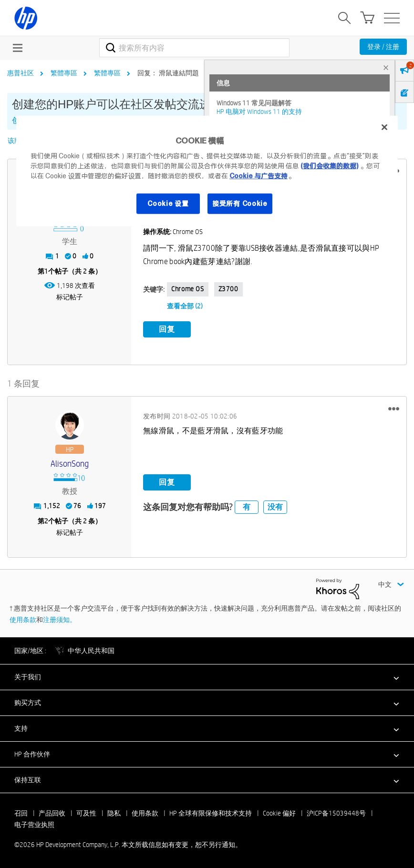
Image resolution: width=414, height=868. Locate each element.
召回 (21, 812)
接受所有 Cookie (240, 203)
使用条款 (23, 618)
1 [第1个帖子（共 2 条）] (46, 271)
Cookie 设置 (168, 203)
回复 (167, 329)
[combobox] (194, 48)
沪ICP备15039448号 (336, 812)
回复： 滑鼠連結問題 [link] (168, 73)
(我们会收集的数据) (329, 165)
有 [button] (247, 506)
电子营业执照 (34, 824)
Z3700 (228, 289)
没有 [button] (275, 506)
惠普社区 (21, 73)
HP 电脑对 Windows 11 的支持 (259, 112)
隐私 (114, 812)
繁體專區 (64, 73)
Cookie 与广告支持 (259, 175)
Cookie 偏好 (279, 812)
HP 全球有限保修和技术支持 (211, 812)
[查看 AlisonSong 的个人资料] (69, 463)
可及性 (86, 812)
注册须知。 (60, 618)
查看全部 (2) (185, 306)
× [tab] (386, 67)
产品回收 (52, 812)
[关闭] (384, 127)
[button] (394, 408)
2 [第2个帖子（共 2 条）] (46, 520)
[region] (207, 171)
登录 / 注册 (383, 47)
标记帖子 (70, 297)
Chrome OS (187, 289)
